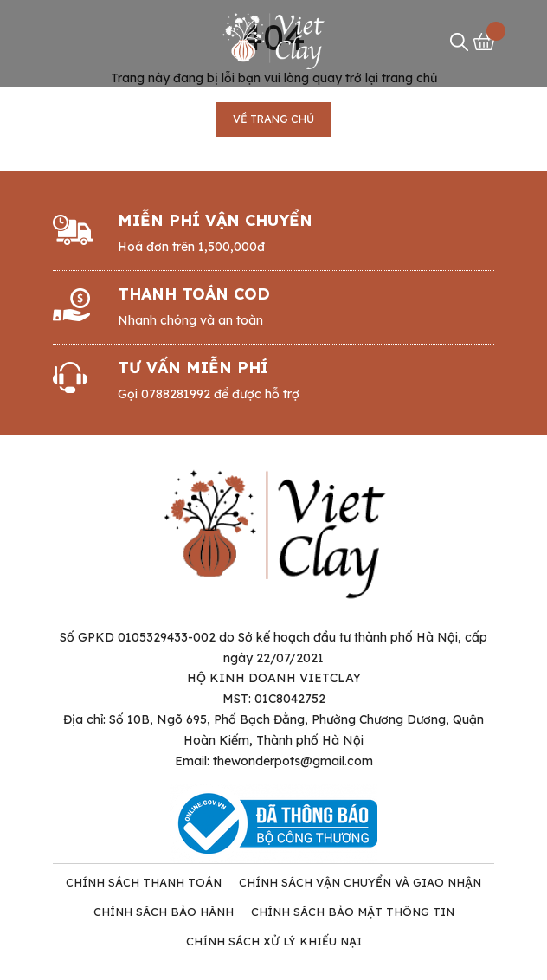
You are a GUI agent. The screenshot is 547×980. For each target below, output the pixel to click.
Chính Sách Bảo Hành (164, 912)
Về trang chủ (273, 119)
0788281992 (176, 394)
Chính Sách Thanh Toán (144, 882)
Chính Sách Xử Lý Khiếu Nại (274, 941)
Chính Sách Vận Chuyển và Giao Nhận (360, 882)
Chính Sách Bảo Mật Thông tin (353, 912)
